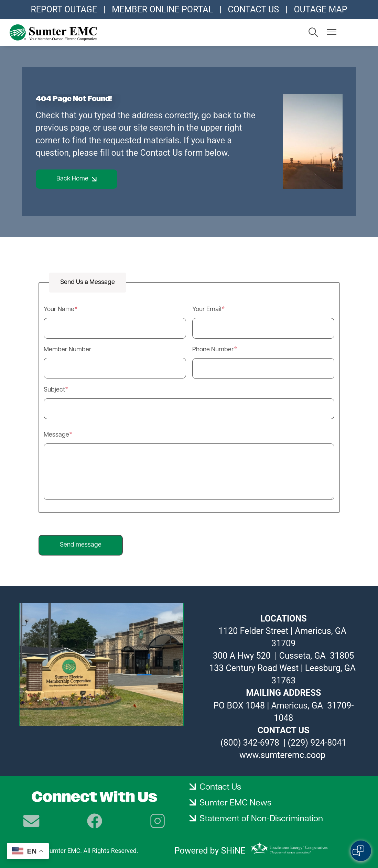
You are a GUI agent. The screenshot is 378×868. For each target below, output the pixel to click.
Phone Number (213, 350)
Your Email (207, 310)
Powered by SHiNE (210, 851)
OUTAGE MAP (320, 9)
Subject (54, 390)
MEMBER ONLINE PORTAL (162, 9)
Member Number (68, 350)
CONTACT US (253, 9)
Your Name (59, 310)
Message (56, 435)
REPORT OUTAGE (64, 9)
